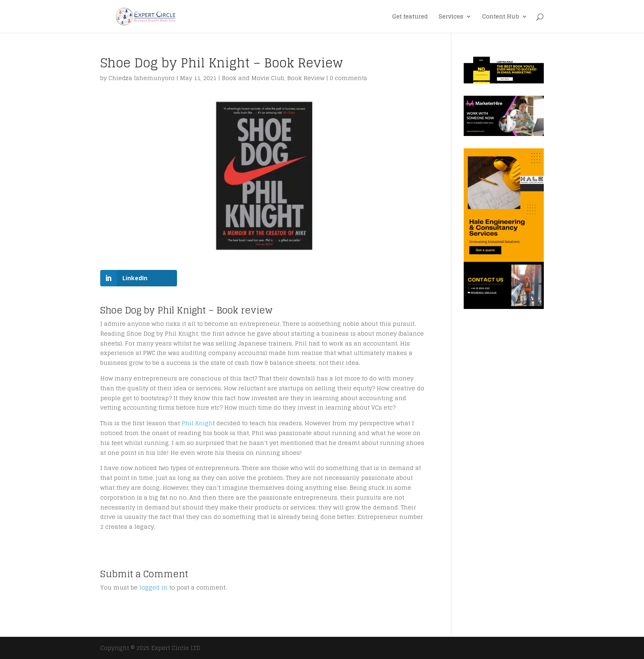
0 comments (348, 78)
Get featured (410, 17)
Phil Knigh (197, 423)
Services (451, 17)
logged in (153, 587)
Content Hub (501, 17)
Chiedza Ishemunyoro (141, 78)
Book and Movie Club (253, 78)
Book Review (306, 78)
